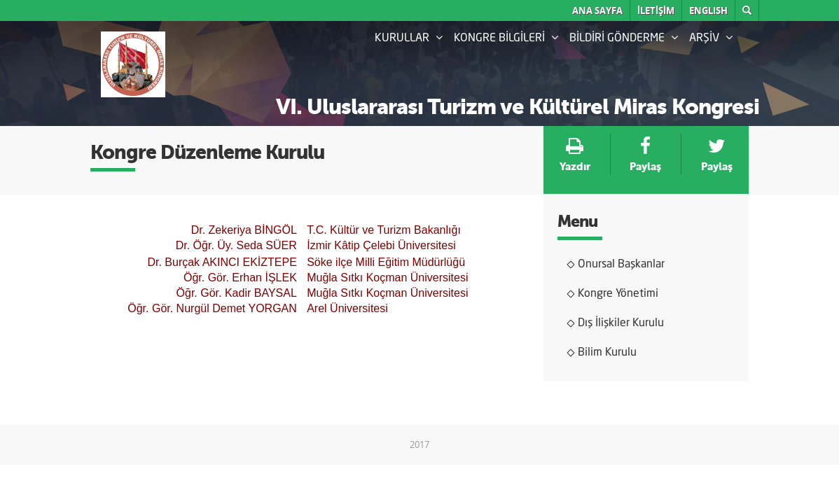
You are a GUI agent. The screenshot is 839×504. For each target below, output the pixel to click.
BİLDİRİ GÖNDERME (624, 38)
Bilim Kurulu (607, 353)
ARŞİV (711, 38)
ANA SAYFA (597, 10)
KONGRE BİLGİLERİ (506, 38)
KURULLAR (409, 38)
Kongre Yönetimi (618, 294)
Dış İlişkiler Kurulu (621, 323)
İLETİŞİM (656, 10)
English (708, 10)
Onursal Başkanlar (621, 265)
